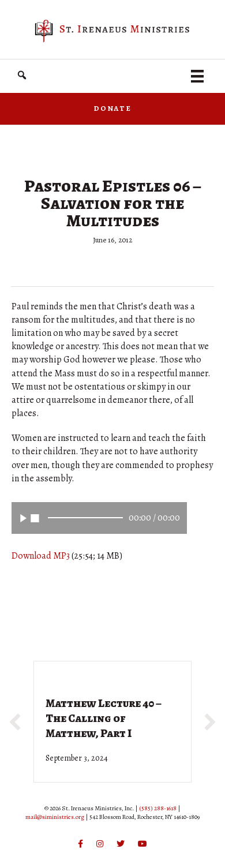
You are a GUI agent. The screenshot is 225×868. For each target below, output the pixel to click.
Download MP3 (41, 556)
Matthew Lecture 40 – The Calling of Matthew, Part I (104, 718)
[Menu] (197, 76)
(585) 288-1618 (158, 808)
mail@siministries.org (55, 817)
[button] (22, 75)
